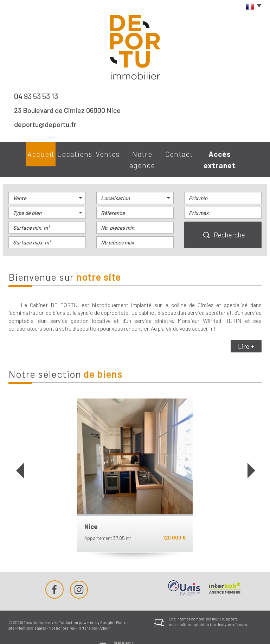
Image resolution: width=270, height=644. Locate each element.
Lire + (246, 331)
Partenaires (87, 613)
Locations (63, 152)
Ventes (101, 152)
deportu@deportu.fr (45, 124)
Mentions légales (31, 613)
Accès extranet (233, 152)
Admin (105, 613)
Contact (185, 152)
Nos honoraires (62, 613)
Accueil (25, 152)
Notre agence (142, 152)
